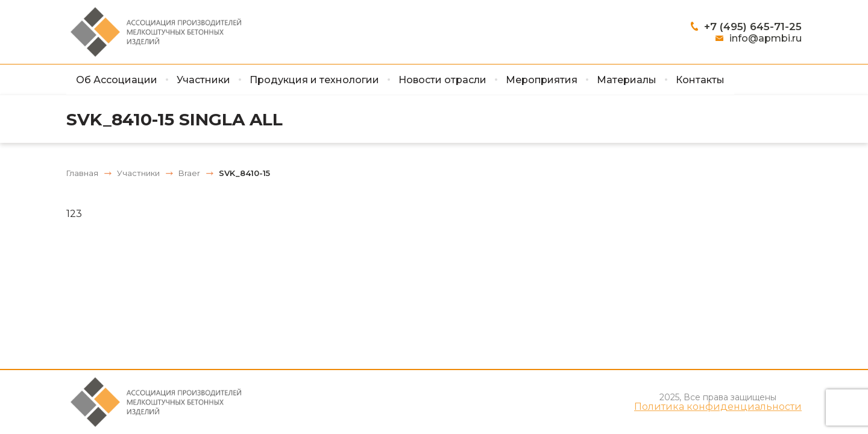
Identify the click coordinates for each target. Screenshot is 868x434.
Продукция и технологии (314, 80)
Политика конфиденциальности (718, 407)
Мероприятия (542, 80)
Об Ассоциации (117, 80)
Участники (203, 80)
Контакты (700, 80)
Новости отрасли (442, 80)
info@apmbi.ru (766, 38)
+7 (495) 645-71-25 (753, 27)
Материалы (627, 80)
